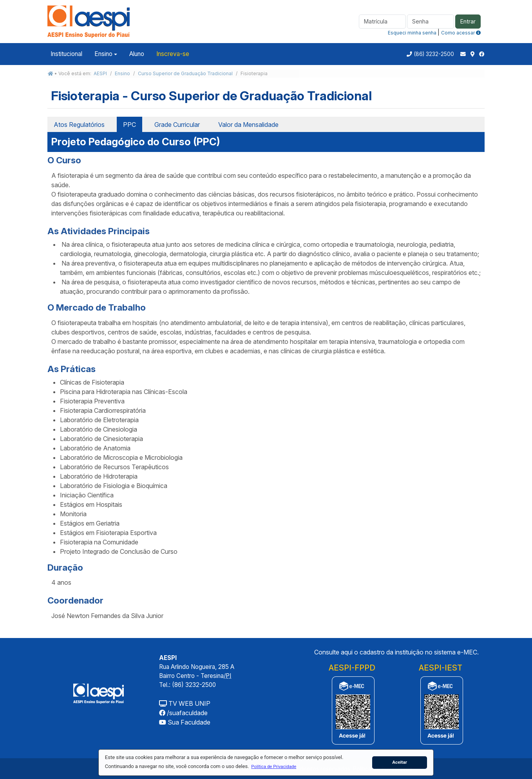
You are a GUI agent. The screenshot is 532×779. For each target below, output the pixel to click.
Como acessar (461, 33)
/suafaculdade (183, 713)
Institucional (66, 54)
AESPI (100, 73)
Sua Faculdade (185, 722)
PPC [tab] (129, 125)
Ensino (103, 54)
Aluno (137, 54)
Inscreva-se (173, 54)
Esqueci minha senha (412, 33)
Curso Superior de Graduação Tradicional (185, 73)
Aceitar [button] (400, 762)
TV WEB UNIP (185, 703)
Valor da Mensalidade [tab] (248, 125)
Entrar (468, 21)
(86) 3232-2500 (434, 54)
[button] (274, 766)
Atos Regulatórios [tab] (79, 125)
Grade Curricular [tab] (177, 125)
